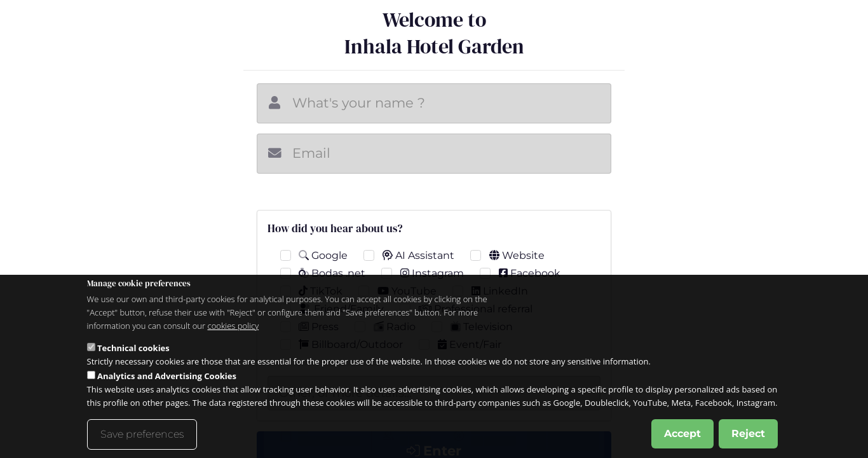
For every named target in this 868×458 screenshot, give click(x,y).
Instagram (432, 273)
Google (323, 255)
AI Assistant (418, 255)
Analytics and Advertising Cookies (167, 378)
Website (517, 255)
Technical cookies (133, 350)
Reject (748, 435)
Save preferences (142, 436)
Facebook (530, 273)
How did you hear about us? (335, 228)
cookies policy (233, 327)
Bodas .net (332, 273)
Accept (682, 435)
